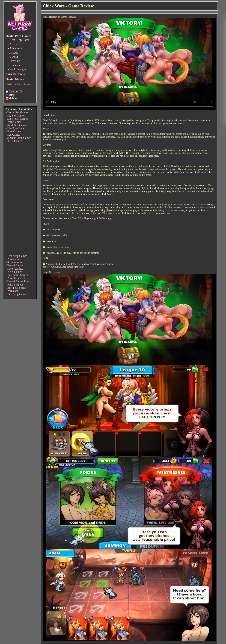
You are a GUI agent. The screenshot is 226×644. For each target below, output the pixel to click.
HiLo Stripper (15, 285)
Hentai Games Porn (18, 281)
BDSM (14, 57)
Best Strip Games (17, 294)
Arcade (14, 53)
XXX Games (15, 141)
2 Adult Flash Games (19, 138)
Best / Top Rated (20, 40)
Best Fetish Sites (17, 288)
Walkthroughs (18, 69)
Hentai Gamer (15, 265)
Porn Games (14, 122)
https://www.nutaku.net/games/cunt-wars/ (63, 267)
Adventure (16, 48)
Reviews (15, 65)
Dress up (15, 61)
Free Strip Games (17, 256)
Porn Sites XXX (16, 278)
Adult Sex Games (17, 125)
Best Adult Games (17, 275)
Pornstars (13, 291)
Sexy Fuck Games (17, 119)
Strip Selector (15, 262)
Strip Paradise (15, 269)
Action (13, 44)
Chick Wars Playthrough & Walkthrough (92, 218)
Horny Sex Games (18, 112)
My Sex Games (16, 116)
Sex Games (14, 135)
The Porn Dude (16, 128)
